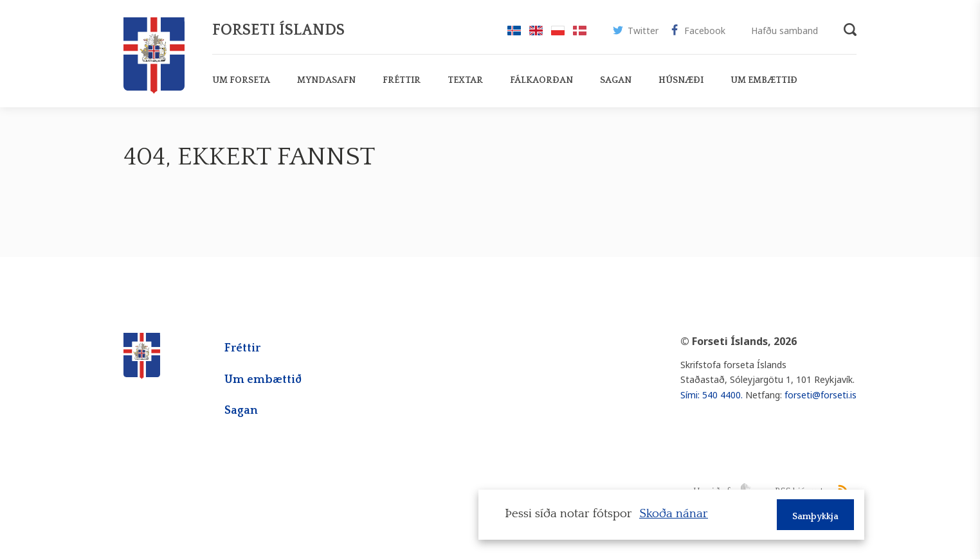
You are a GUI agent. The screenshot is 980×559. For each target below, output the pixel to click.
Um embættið (263, 380)
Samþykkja (815, 517)
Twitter (635, 32)
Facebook (697, 32)
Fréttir (242, 348)
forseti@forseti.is (821, 395)
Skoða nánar (674, 514)
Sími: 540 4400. (712, 395)
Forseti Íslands (278, 30)
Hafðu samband (785, 31)
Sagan (241, 411)
